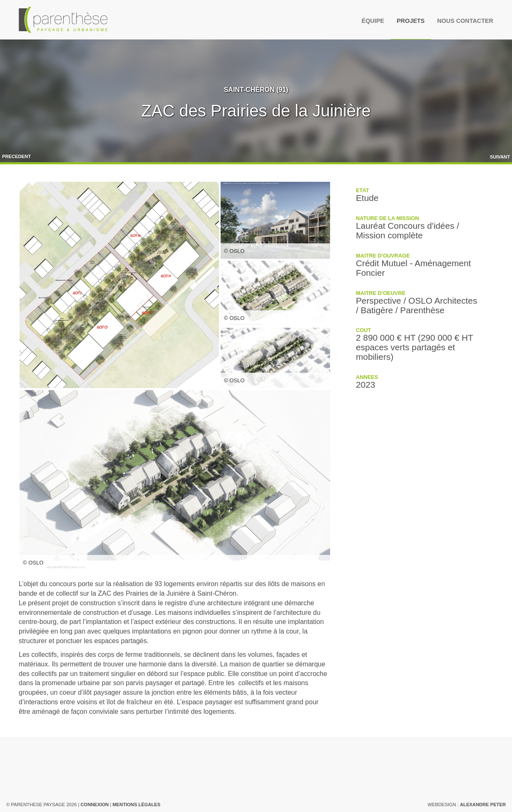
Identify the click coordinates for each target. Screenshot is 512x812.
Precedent (16, 156)
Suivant (500, 157)
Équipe (373, 21)
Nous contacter (465, 21)
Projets (411, 21)
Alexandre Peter (483, 805)
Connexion (94, 805)
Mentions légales (136, 805)
